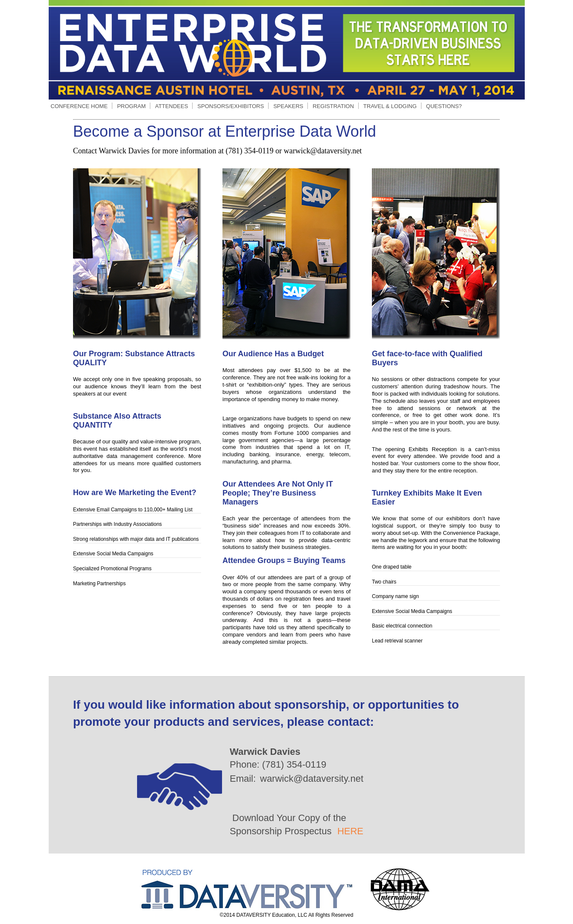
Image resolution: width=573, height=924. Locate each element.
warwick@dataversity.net (312, 779)
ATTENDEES (171, 106)
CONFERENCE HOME (79, 106)
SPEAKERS (288, 106)
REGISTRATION (333, 106)
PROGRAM (131, 106)
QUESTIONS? (444, 106)
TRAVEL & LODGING (390, 106)
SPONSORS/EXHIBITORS (230, 106)
